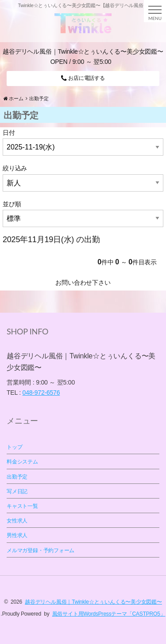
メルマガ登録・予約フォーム (41, 550)
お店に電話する (83, 78)
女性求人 (17, 521)
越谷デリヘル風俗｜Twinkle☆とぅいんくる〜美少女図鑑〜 (93, 602)
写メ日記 (17, 491)
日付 (9, 133)
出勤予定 (17, 477)
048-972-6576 (41, 393)
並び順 (12, 204)
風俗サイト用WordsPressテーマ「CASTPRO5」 (109, 614)
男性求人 (17, 535)
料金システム (22, 462)
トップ (14, 447)
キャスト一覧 (22, 506)
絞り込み (15, 168)
